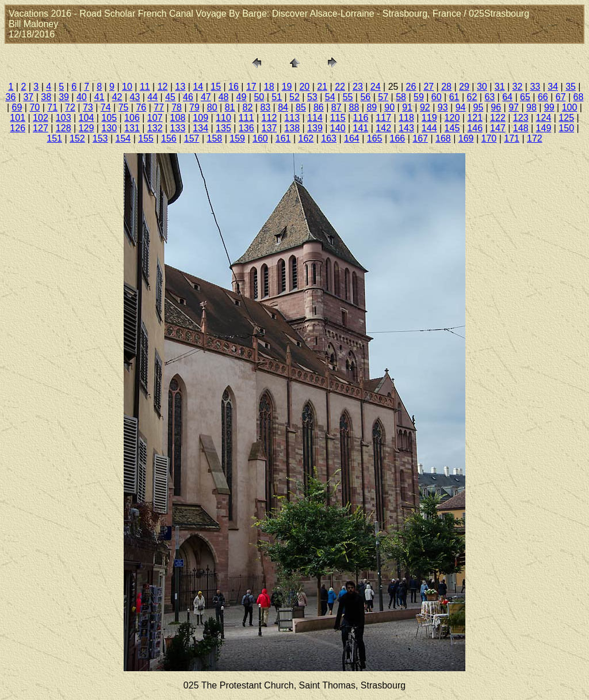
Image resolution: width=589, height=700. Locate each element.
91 (407, 107)
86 (319, 107)
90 (389, 107)
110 (223, 118)
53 (312, 97)
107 (155, 118)
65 (525, 97)
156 (169, 138)
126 (18, 128)
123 (521, 118)
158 (215, 138)
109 (200, 118)
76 (141, 107)
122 (498, 118)
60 (437, 97)
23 (358, 87)
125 (566, 118)
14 (198, 87)
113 (292, 118)
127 (41, 128)
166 (398, 138)
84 (283, 107)
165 (375, 138)
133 (178, 128)
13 (181, 87)
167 (420, 138)
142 (383, 128)
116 (361, 118)
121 (475, 118)
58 (401, 97)
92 (425, 107)
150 (566, 128)
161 (283, 138)
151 (54, 138)
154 (123, 138)
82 (248, 107)
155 (146, 138)
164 (352, 138)
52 (294, 97)
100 (570, 107)
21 (322, 87)
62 (472, 97)
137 (269, 128)
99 (549, 107)
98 (531, 107)
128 (64, 128)
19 (287, 87)
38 (46, 97)
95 (479, 107)
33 (535, 87)
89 (372, 107)
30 (482, 87)
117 (383, 118)
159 (237, 138)
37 (28, 97)
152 (77, 138)
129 (87, 128)
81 (230, 107)
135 (223, 128)
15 (216, 87)
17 (251, 87)
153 (100, 138)
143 (406, 128)
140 (338, 128)
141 (361, 128)
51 (277, 97)
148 (521, 128)
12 (163, 87)
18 (269, 87)
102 (41, 118)
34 (553, 87)
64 (507, 97)
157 (192, 138)
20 (304, 87)
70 (35, 107)
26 (411, 87)
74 (106, 107)
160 (260, 138)
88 (354, 107)
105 (109, 118)
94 (461, 107)
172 (535, 138)
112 (269, 118)
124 (544, 118)
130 (109, 128)
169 (466, 138)
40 (82, 97)
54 (330, 97)
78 (177, 107)
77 (159, 107)
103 (64, 118)
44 (152, 97)
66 (543, 97)
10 (127, 87)
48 (224, 97)
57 (383, 97)
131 (132, 128)
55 (348, 97)
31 (500, 87)
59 (419, 97)
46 (188, 97)
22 (340, 87)
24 (376, 87)
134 (200, 128)
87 (336, 107)
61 (454, 97)
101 (18, 118)
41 (100, 97)
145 (452, 128)
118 (406, 118)
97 (514, 107)
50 (259, 97)
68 (579, 97)
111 (246, 118)
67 (561, 97)
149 (544, 128)
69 (17, 107)
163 (329, 138)
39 (64, 97)
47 (206, 97)
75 (124, 107)
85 (301, 107)
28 (446, 87)
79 (194, 107)
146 (475, 128)
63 (489, 97)
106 (132, 118)
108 (178, 118)
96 (496, 107)
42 (117, 97)
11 (145, 87)
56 (365, 97)
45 (170, 97)
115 (338, 118)
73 (88, 107)
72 (70, 107)
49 (242, 97)
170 (489, 138)
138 (292, 128)
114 (315, 118)
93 (443, 107)
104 (87, 118)
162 (306, 138)
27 (429, 87)
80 (212, 107)
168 (443, 138)
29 (464, 87)
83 (265, 107)
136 (246, 128)
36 (11, 97)
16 (234, 87)
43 (135, 97)
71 (52, 107)
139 (315, 128)
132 (155, 128)
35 (571, 87)
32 (518, 87)
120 (452, 118)
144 (429, 128)
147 (498, 128)
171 (512, 138)
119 (429, 118)
